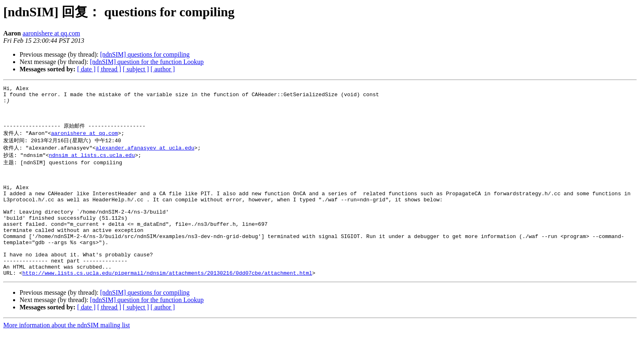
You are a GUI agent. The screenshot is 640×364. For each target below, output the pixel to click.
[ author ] (163, 69)
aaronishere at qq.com (51, 33)
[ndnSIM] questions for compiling (145, 54)
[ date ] (86, 69)
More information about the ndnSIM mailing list (67, 357)
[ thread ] (109, 69)
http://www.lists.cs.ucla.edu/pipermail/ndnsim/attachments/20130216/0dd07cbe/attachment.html (167, 304)
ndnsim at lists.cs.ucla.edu (92, 164)
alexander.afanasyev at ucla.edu (145, 157)
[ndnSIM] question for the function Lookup (147, 62)
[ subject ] (136, 69)
